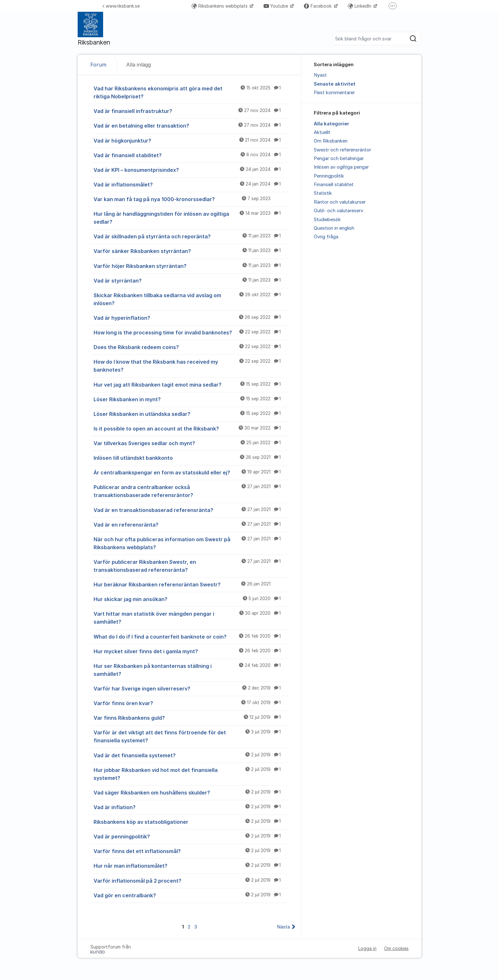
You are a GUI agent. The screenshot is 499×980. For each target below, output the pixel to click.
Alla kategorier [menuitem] (331, 124)
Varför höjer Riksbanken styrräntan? (191, 266)
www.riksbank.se (121, 6)
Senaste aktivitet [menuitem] (335, 84)
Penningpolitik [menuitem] (329, 176)
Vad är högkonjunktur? (191, 140)
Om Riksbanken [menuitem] (331, 141)
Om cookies (396, 948)
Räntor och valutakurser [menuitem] (340, 202)
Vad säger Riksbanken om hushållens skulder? (191, 792)
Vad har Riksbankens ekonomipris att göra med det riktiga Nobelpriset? (191, 92)
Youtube (276, 6)
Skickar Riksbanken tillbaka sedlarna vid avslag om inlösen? (191, 299)
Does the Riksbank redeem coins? (191, 347)
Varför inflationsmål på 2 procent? (191, 880)
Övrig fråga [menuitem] (326, 237)
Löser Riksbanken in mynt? (191, 399)
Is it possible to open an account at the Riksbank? (191, 428)
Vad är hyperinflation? (191, 318)
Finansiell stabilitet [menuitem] (334, 185)
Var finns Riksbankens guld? (191, 717)
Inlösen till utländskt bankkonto (191, 458)
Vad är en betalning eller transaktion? (191, 125)
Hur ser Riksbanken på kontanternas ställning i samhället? (191, 670)
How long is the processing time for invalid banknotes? (191, 332)
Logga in (367, 948)
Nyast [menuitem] (320, 75)
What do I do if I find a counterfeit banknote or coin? (191, 636)
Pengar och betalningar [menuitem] (339, 158)
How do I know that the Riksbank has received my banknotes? (191, 365)
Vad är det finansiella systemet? (191, 755)
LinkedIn (360, 6)
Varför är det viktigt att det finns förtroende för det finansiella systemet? (191, 736)
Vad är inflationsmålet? (191, 184)
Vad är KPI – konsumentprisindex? (191, 170)
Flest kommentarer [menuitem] (334, 93)
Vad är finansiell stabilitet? (191, 155)
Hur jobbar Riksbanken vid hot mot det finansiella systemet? (191, 774)
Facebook (318, 6)
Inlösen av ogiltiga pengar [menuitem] (341, 167)
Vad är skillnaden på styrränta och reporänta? (191, 236)
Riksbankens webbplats (220, 6)
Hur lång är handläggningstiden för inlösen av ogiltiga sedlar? (191, 217)
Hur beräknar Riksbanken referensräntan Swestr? (191, 584)
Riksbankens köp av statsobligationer (191, 822)
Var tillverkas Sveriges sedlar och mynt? (191, 443)
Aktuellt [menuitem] (322, 132)
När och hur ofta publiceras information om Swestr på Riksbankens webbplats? (191, 543)
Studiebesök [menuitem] (327, 220)
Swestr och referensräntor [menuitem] (342, 150)
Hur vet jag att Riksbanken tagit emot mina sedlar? (191, 384)
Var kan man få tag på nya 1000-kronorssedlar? (191, 199)
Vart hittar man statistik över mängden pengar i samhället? (191, 617)
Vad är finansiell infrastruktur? (191, 111)
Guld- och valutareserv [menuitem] (338, 211)
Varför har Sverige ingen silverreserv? (191, 688)
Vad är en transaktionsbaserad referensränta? (191, 510)
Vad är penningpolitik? (191, 836)
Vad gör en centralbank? (191, 895)
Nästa (283, 927)
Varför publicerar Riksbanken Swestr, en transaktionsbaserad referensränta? (191, 566)
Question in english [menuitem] (334, 228)
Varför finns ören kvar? (191, 703)
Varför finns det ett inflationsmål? (191, 851)
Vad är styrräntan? (191, 280)
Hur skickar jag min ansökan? (191, 599)
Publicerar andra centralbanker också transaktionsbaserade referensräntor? (191, 491)
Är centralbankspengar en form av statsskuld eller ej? (191, 472)
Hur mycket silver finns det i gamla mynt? (191, 651)
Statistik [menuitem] (323, 193)
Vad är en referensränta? (191, 524)
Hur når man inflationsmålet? (191, 865)
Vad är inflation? (191, 807)
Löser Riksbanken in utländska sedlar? (191, 414)
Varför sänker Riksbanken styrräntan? (191, 251)
